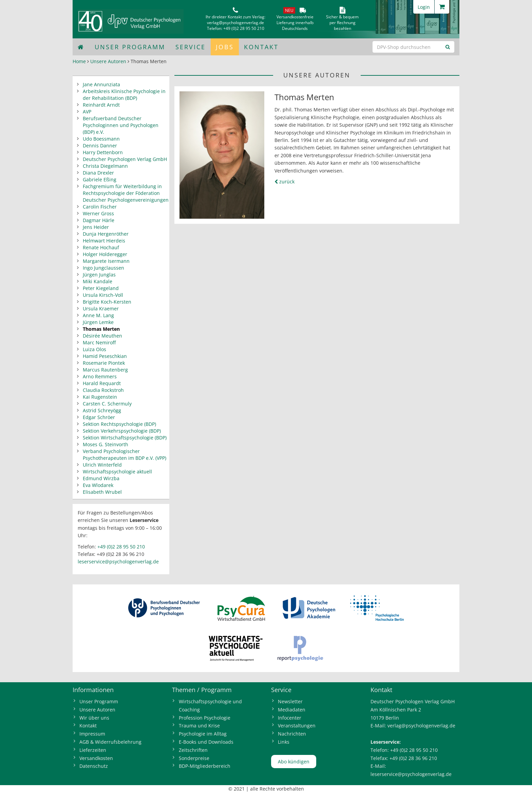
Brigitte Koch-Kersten (107, 302)
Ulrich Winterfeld (102, 465)
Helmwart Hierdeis (104, 241)
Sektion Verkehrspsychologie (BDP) (122, 431)
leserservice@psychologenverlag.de (118, 562)
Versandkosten (96, 758)
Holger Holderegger (105, 254)
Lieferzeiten (93, 750)
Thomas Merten (101, 329)
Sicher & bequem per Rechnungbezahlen (342, 23)
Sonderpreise (194, 758)
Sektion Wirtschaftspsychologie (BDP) (125, 438)
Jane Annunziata (101, 84)
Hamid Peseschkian (105, 356)
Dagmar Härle (99, 220)
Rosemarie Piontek (104, 363)
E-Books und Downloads (206, 742)
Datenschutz (94, 766)
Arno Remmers (100, 376)
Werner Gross (98, 213)
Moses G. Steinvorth (106, 444)
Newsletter (290, 701)
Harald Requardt (102, 383)
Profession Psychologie (205, 718)
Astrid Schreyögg (102, 410)
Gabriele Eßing (100, 179)
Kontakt (261, 47)
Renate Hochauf (101, 247)
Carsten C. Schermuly (107, 404)
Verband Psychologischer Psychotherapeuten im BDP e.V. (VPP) (125, 455)
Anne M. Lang (98, 315)
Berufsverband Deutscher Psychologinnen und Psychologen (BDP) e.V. (121, 125)
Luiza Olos (94, 349)
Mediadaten (292, 710)
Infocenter (290, 718)
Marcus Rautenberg (105, 370)
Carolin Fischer (100, 207)
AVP (87, 112)
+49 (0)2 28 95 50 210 (244, 28)
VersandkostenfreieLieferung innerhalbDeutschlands (295, 23)
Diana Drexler (98, 173)
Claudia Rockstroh (103, 390)
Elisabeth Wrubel (102, 492)
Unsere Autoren (108, 61)
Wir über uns (94, 718)
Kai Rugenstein (100, 397)
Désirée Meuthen (102, 336)
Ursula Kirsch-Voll (103, 295)
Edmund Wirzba (101, 478)
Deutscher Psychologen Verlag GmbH (125, 159)
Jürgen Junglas (99, 275)
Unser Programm (130, 47)
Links (284, 742)
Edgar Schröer (99, 417)
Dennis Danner (100, 146)
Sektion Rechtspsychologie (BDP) (119, 424)
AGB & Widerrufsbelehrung (110, 742)
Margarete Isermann (106, 261)
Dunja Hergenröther (106, 234)
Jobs (225, 47)
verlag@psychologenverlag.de (235, 23)
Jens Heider (96, 227)
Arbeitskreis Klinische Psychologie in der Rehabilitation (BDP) (124, 95)
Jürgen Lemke (98, 322)
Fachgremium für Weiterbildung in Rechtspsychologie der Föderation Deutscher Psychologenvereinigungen (126, 193)
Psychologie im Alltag (203, 734)
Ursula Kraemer (101, 309)
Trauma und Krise (199, 726)
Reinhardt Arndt (101, 105)
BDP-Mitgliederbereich (205, 766)
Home (79, 61)
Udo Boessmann (101, 139)
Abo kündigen (294, 762)
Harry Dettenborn (103, 152)
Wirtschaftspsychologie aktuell (117, 472)
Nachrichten (292, 734)
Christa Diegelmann (105, 166)
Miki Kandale (98, 281)
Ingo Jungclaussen (103, 268)
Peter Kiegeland (101, 288)
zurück (284, 182)
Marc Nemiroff (99, 342)
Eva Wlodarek (98, 485)
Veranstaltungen (297, 726)
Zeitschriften (193, 750)
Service (191, 47)
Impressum (92, 734)
